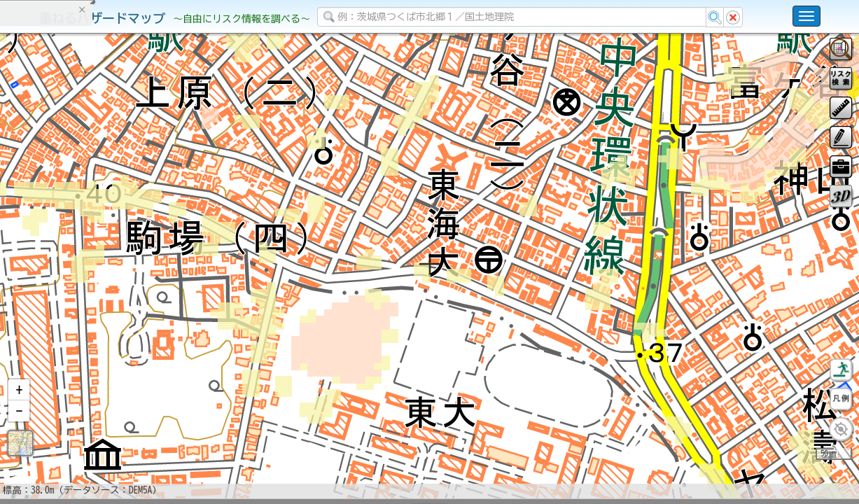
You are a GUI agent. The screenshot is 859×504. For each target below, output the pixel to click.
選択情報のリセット (148, 276)
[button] (19, 426)
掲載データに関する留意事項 (77, 238)
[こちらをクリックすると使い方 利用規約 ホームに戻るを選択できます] (806, 16)
